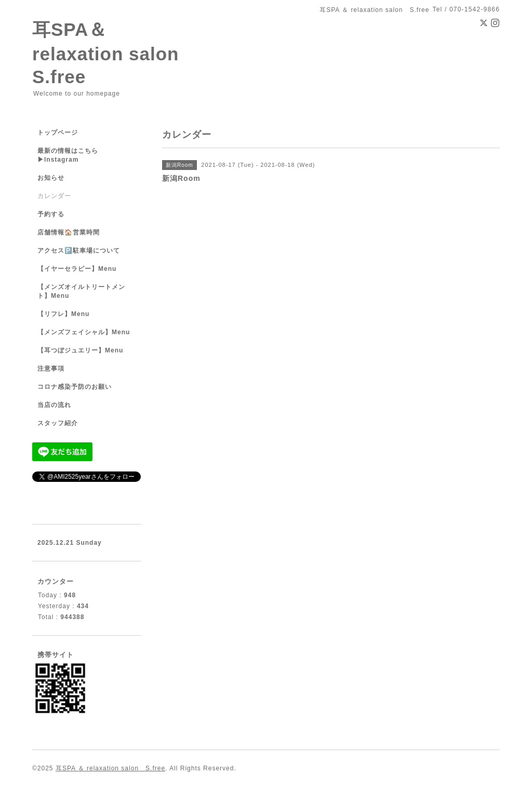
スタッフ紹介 (58, 423)
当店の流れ (54, 405)
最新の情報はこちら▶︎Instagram (68, 155)
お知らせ (51, 178)
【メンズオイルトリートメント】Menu (81, 291)
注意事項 (51, 369)
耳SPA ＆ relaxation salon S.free (110, 768)
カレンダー (54, 196)
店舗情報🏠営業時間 (69, 232)
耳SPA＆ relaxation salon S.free (115, 53)
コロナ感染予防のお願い (75, 387)
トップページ (58, 133)
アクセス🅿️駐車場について (79, 251)
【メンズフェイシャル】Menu (84, 332)
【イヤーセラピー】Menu (77, 269)
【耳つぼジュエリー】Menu (80, 350)
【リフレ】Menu (63, 314)
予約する (51, 214)
